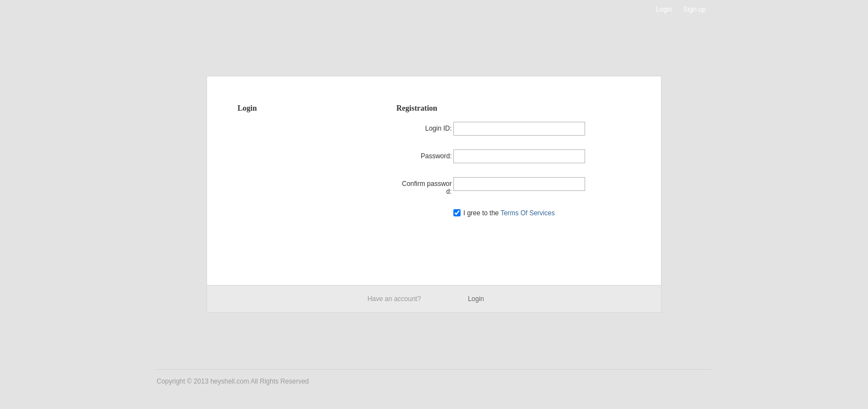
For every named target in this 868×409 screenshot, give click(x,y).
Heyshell (192, 10)
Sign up (694, 9)
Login (664, 9)
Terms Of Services (527, 213)
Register (520, 239)
